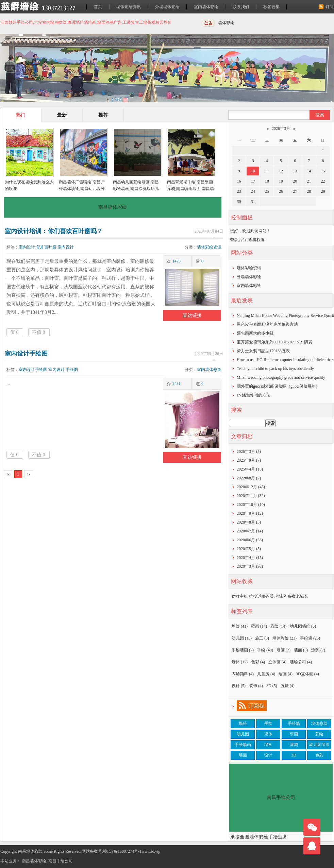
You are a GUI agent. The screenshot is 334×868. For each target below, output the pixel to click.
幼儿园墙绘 (303, 626)
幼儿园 (242, 638)
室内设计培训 (31, 247)
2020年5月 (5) (249, 549)
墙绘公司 (301, 662)
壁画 (259, 626)
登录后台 (238, 240)
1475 (177, 261)
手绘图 (72, 370)
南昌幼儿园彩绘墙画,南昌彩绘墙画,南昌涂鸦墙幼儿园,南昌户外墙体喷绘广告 (136, 189)
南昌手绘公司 (61, 861)
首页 (98, 7)
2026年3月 (281, 129)
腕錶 (288, 686)
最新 (62, 115)
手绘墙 (310, 638)
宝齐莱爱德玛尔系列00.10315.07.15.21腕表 (274, 342)
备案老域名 (298, 596)
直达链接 (192, 315)
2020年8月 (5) (249, 522)
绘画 (286, 674)
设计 (239, 686)
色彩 (258, 662)
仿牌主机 (240, 596)
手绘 (265, 650)
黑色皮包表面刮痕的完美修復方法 (267, 324)
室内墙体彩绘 (206, 7)
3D (272, 686)
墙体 (240, 662)
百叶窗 (50, 247)
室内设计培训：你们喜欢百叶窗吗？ (54, 231)
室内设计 (66, 247)
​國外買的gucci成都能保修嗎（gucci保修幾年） (278, 386)
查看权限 (256, 240)
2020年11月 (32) (251, 496)
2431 (177, 384)
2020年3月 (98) (250, 566)
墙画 (283, 650)
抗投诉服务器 (261, 596)
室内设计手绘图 (26, 354)
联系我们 (241, 7)
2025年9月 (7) (249, 460)
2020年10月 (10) (251, 505)
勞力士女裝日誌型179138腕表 (263, 351)
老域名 (281, 596)
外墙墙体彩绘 (167, 7)
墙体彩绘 (226, 23)
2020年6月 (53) (250, 540)
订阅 (330, 7)
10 (253, 171)
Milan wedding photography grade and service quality (281, 377)
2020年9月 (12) (250, 513)
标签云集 (271, 7)
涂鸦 (318, 650)
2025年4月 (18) (250, 469)
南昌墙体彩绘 (34, 861)
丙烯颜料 (243, 674)
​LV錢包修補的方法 (254, 395)
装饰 (256, 686)
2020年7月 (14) (250, 531)
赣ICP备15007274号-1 (122, 851)
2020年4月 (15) (250, 558)
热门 (21, 115)
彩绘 (278, 626)
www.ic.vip (151, 851)
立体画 (277, 662)
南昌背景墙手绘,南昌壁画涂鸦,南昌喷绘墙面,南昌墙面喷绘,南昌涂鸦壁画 (190, 189)
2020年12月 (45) (251, 487)
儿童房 (266, 674)
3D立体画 (307, 674)
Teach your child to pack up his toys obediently (275, 369)
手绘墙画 (243, 650)
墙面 (301, 650)
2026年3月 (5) (249, 452)
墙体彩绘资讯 (129, 7)
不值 (39, 332)
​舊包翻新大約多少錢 (255, 333)
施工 (262, 638)
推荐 (103, 115)
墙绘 (240, 626)
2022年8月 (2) (249, 478)
